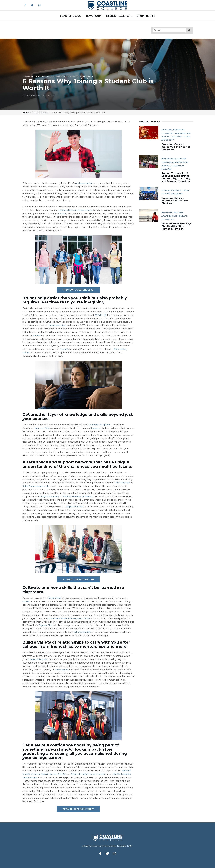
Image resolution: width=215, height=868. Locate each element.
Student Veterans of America (78, 496)
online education (58, 325)
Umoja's (65, 349)
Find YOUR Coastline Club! (78, 290)
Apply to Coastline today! (78, 809)
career (26, 601)
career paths (61, 670)
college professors (37, 659)
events (37, 335)
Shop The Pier (146, 16)
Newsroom (94, 16)
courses (62, 213)
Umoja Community (49, 496)
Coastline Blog (70, 16)
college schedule (82, 632)
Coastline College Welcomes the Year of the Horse (176, 147)
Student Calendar (119, 16)
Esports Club (45, 625)
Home (26, 112)
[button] (189, 30)
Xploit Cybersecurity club (35, 486)
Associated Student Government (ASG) (69, 618)
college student (84, 183)
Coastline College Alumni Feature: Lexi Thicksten (175, 201)
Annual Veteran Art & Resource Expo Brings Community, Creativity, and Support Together (176, 177)
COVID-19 (101, 315)
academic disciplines (100, 425)
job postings (55, 598)
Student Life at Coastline (78, 579)
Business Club (42, 428)
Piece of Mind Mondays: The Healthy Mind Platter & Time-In (177, 226)
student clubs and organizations (75, 210)
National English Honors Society (88, 774)
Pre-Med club (123, 483)
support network (74, 506)
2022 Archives (40, 112)
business (96, 428)
